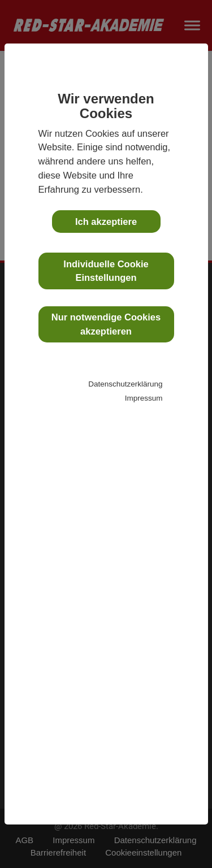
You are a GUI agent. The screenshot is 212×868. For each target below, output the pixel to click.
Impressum (144, 398)
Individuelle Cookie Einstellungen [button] (106, 271)
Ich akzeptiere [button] (106, 222)
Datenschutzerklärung (125, 384)
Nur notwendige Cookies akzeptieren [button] (106, 324)
